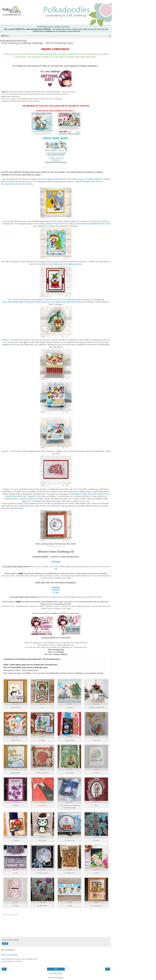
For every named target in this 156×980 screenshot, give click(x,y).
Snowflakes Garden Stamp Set (84, 494)
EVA (10, 300)
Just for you (50, 262)
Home (56, 969)
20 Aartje (56, 590)
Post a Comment (9, 955)
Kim (3, 262)
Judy (4, 179)
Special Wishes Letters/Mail (52, 179)
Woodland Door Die (90, 182)
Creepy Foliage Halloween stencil (30, 503)
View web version (56, 974)
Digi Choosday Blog (56, 650)
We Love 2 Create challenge (56, 654)
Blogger (60, 978)
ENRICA (5, 340)
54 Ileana (56, 588)
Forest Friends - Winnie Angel (63, 221)
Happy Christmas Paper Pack (52, 224)
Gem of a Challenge (56, 652)
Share (5, 944)
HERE (21, 573)
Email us (27, 566)
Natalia (6, 489)
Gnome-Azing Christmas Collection (19, 184)
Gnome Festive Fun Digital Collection (86, 179)
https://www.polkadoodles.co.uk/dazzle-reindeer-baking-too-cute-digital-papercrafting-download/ (41, 302)
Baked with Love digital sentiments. (68, 264)
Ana (4, 221)
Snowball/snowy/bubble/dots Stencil (92, 224)
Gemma (5, 451)
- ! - (56, 138)
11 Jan (56, 592)
